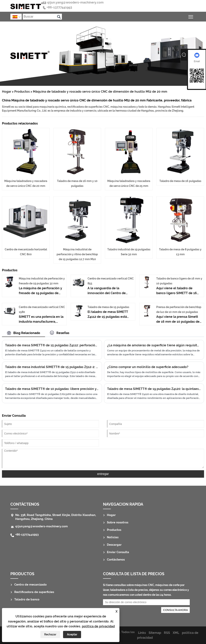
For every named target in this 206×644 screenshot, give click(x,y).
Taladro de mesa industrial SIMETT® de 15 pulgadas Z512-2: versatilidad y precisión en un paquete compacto (52, 367)
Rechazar (50, 634)
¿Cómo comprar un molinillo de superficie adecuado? (148, 367)
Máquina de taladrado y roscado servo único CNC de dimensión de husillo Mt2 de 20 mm (100, 92)
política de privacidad (98, 626)
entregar (103, 474)
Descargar (114, 545)
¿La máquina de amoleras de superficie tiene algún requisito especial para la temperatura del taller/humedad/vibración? (154, 345)
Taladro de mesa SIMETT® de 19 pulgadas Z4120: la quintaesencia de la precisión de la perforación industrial (154, 389)
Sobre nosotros (118, 522)
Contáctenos (25, 504)
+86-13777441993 (59, 7)
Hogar (7, 92)
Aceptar (72, 634)
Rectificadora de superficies (34, 592)
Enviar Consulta (118, 552)
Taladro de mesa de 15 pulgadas (108, 307)
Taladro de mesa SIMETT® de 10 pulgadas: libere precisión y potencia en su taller (52, 389)
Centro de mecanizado (30, 585)
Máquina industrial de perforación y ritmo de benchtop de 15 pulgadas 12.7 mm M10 (77, 254)
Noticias (113, 537)
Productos (22, 92)
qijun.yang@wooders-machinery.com (75, 2)
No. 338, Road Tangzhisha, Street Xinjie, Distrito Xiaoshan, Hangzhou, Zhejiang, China (56, 517)
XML (176, 633)
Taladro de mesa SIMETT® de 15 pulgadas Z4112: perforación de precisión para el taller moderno (52, 345)
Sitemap (155, 633)
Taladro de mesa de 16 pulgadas (180, 181)
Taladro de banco (27, 599)
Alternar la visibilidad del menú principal (191, 16)
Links (142, 633)
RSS (167, 633)
